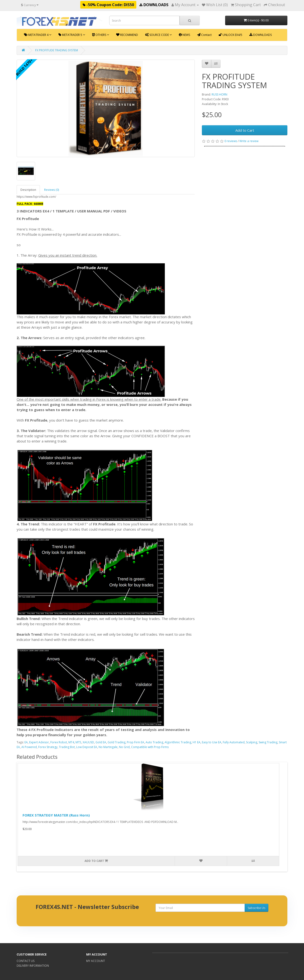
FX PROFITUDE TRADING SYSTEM (57, 50)
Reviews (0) (52, 190)
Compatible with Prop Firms (150, 747)
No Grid (124, 747)
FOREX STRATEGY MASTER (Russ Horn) (56, 815)
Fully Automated (234, 742)
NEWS (184, 35)
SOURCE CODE (158, 35)
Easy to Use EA (212, 742)
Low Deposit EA (87, 747)
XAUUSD (88, 742)
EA (26, 742)
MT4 (71, 742)
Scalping (252, 742)
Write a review (249, 141)
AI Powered (29, 747)
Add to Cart (245, 130)
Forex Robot (59, 742)
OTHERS (101, 35)
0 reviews (231, 141)
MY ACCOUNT (96, 961)
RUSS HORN (219, 94)
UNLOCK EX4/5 (230, 35)
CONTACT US (26, 961)
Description (28, 190)
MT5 (78, 742)
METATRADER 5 (72, 35)
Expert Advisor (39, 742)
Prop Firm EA (135, 742)
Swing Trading (268, 742)
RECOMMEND (127, 35)
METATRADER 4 (38, 35)
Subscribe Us (256, 908)
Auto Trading (154, 742)
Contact (204, 35)
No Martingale (108, 747)
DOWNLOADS (154, 5)
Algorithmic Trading (178, 742)
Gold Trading (116, 742)
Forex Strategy (48, 747)
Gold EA (101, 742)
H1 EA (197, 742)
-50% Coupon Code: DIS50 (108, 5)
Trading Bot (67, 747)
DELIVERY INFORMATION (33, 966)
